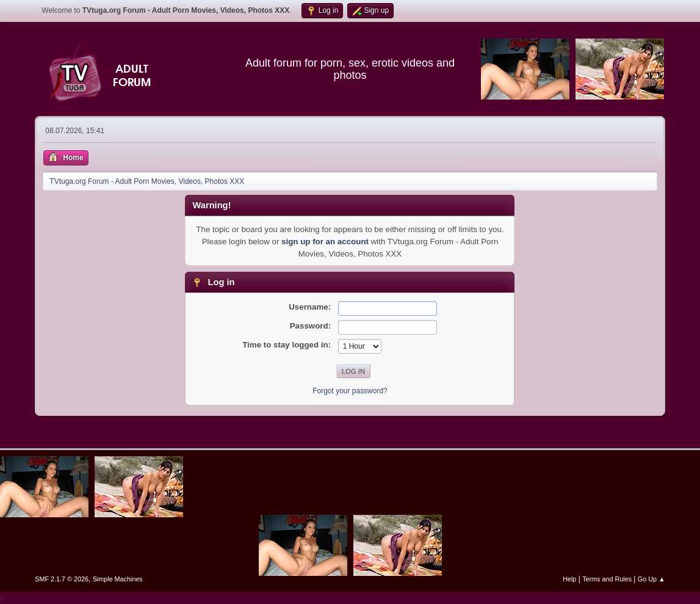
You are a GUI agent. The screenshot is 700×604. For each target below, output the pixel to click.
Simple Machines (118, 579)
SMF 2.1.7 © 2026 (62, 579)
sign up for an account (325, 242)
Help (569, 579)
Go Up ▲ (651, 579)
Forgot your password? (350, 391)
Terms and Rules (607, 579)
